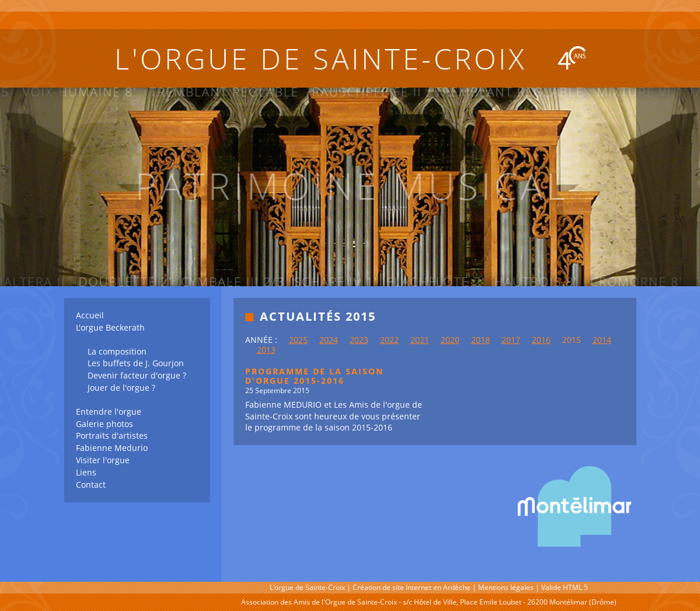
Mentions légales (506, 587)
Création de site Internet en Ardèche (412, 587)
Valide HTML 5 (565, 587)
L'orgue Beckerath (110, 327)
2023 (359, 340)
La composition (117, 351)
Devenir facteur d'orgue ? (137, 375)
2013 (266, 350)
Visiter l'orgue (103, 460)
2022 (389, 340)
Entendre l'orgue (109, 412)
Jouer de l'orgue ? (121, 388)
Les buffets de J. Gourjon (136, 363)
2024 (329, 340)
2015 (572, 340)
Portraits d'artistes (112, 435)
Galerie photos (105, 424)
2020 (450, 340)
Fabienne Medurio (112, 448)
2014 (602, 340)
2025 (298, 340)
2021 (420, 340)
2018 (480, 340)
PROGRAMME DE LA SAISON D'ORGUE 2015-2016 (314, 376)
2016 (541, 340)
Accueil (90, 315)
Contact (91, 485)
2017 (511, 340)
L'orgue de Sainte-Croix (350, 58)
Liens (86, 472)
